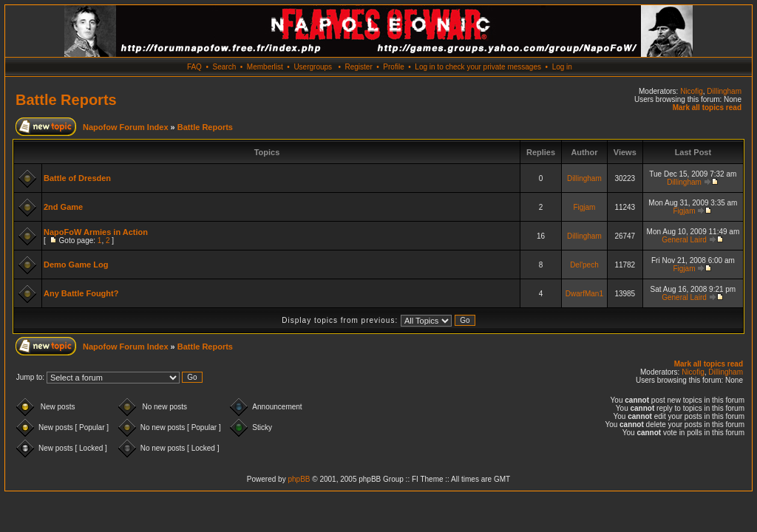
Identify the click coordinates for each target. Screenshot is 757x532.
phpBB (299, 479)
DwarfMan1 (584, 294)
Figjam (584, 207)
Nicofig (692, 91)
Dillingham (724, 91)
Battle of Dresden (77, 178)
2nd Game (63, 207)
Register (358, 67)
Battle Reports (66, 100)
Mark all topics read (707, 108)
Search (225, 67)
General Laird (684, 240)
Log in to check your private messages (478, 67)
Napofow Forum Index (126, 127)
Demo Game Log (76, 265)
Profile (393, 67)
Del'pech (584, 265)
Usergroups (313, 67)
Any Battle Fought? (81, 293)
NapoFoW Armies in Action (96, 232)
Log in (562, 67)
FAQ (194, 67)
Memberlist (265, 67)
